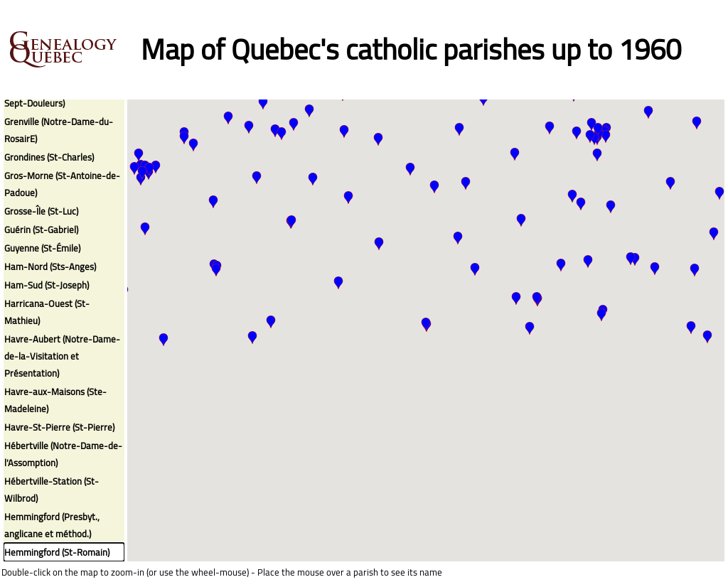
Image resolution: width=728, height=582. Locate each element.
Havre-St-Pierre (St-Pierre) (59, 427)
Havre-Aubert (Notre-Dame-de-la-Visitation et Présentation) (62, 356)
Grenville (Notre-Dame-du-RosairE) (59, 130)
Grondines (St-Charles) (49, 157)
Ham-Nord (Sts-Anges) (50, 266)
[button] (275, 131)
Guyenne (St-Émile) (42, 248)
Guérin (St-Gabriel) (41, 230)
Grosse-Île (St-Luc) (41, 211)
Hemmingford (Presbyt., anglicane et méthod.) (52, 525)
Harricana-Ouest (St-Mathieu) (47, 312)
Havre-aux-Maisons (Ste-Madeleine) (55, 400)
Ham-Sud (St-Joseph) (47, 285)
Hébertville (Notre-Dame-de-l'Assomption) (63, 454)
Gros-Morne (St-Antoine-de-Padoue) (62, 184)
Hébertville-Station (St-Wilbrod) (52, 490)
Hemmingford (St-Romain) (57, 552)
